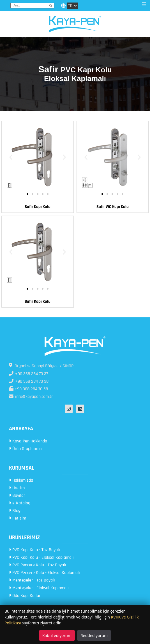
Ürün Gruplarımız (26, 449)
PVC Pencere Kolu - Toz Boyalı (38, 565)
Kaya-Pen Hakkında (28, 441)
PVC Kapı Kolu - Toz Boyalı (34, 550)
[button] (11, 157)
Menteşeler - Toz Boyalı (32, 580)
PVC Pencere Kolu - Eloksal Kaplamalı (44, 573)
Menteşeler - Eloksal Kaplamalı (39, 588)
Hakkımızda (21, 480)
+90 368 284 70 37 (28, 374)
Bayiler (17, 496)
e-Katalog (20, 503)
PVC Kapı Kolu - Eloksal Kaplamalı (41, 558)
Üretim (17, 488)
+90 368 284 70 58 (28, 389)
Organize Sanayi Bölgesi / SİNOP (41, 366)
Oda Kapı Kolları (25, 596)
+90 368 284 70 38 (29, 381)
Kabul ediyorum (57, 635)
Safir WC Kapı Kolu (113, 207)
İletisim (18, 518)
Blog (15, 511)
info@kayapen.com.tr (31, 397)
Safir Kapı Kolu (38, 207)
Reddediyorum (94, 635)
